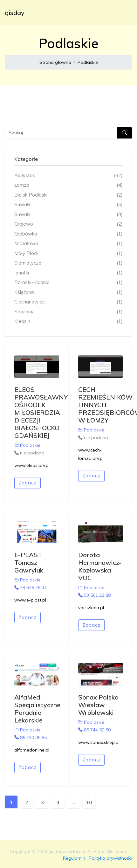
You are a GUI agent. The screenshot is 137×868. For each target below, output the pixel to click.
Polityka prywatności (110, 858)
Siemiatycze (68, 263)
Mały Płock (68, 254)
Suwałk (68, 215)
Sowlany (68, 312)
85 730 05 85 (31, 737)
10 (89, 802)
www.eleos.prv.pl (32, 465)
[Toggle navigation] (123, 13)
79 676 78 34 (31, 587)
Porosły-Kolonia (68, 283)
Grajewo (68, 224)
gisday (15, 13)
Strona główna (55, 62)
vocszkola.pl (91, 608)
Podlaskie (88, 62)
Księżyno (68, 292)
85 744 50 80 (94, 730)
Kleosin (68, 322)
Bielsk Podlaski (68, 195)
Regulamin (74, 858)
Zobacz (27, 483)
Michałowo (68, 244)
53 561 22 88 (94, 595)
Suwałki (68, 205)
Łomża (68, 185)
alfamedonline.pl (32, 750)
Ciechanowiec (68, 302)
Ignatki (68, 273)
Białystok (68, 176)
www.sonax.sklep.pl (99, 742)
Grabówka (68, 234)
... (73, 802)
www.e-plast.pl (30, 600)
